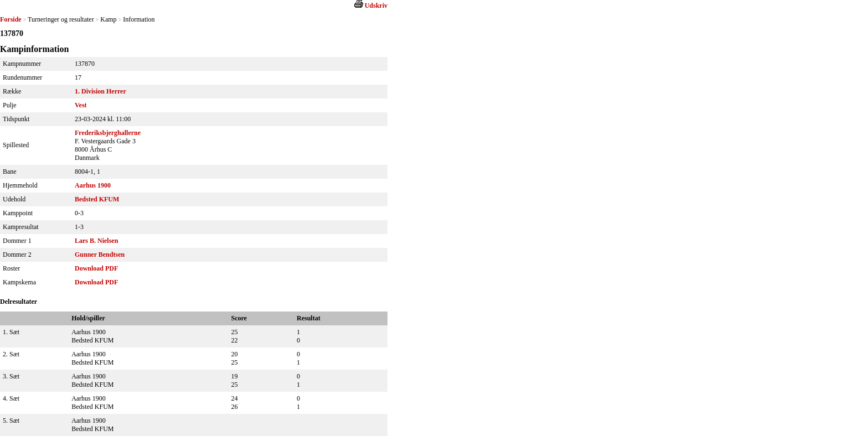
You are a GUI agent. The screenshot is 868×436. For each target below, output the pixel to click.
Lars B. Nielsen (96, 241)
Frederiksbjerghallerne (108, 133)
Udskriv (376, 6)
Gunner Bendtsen (100, 255)
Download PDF (96, 268)
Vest (81, 105)
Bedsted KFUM (97, 199)
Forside (11, 19)
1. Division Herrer (100, 91)
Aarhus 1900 (93, 185)
